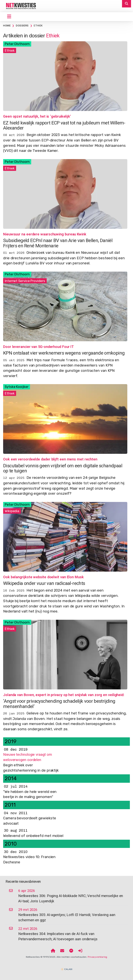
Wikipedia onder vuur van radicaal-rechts (44, 583)
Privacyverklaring (97, 957)
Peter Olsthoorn (17, 44)
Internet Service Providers (25, 281)
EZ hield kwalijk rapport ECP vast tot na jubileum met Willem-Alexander (64, 126)
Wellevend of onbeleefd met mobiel (33, 836)
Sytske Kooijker (17, 387)
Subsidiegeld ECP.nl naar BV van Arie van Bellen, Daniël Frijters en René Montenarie (58, 243)
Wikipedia (12, 511)
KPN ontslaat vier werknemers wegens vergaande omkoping (64, 353)
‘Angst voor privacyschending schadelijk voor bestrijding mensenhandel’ (59, 704)
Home (7, 26)
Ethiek (38, 26)
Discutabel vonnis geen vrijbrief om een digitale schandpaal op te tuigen (63, 468)
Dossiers (22, 26)
